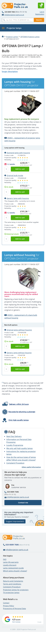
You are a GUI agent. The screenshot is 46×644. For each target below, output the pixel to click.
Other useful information (31, 467)
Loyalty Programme (15, 445)
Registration (40, 14)
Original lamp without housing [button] (18, 330)
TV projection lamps (11, 593)
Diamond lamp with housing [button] (17, 153)
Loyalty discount (10, 565)
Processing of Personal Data (14, 608)
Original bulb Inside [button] (14, 175)
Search (39, 20)
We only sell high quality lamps (20, 448)
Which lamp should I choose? (15, 571)
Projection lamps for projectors (16, 590)
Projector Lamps (12, 37)
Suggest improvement (15, 521)
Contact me (23, 503)
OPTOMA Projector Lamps (30, 37)
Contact (6, 603)
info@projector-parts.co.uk (13, 15)
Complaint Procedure (15, 463)
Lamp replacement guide (13, 568)
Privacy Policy (9, 606)
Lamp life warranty (11, 562)
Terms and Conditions (12, 584)
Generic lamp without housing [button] (18, 353)
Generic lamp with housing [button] (17, 198)
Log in (42, 12)
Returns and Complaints (13, 581)
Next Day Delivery (14, 436)
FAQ (5, 559)
